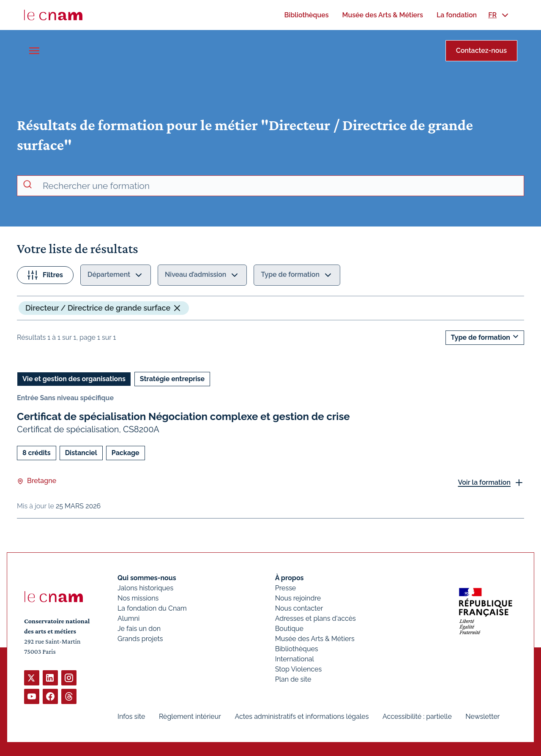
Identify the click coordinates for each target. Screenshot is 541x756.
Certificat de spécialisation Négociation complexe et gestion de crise (183, 416)
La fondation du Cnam (152, 608)
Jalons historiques (145, 588)
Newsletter (482, 716)
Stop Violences (299, 669)
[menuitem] (306, 15)
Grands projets (140, 639)
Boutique (289, 629)
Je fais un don (139, 629)
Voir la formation (484, 482)
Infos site (131, 716)
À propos (290, 578)
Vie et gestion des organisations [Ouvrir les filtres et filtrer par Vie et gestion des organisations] (74, 379)
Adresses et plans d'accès (316, 618)
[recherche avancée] (280, 186)
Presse (286, 588)
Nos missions (138, 598)
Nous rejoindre (298, 598)
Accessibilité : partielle (417, 716)
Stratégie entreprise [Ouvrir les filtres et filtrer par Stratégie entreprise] (172, 379)
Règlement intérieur (190, 716)
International (295, 659)
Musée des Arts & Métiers (315, 639)
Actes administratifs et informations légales (302, 716)
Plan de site (293, 679)
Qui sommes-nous (147, 578)
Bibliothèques (297, 649)
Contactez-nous (481, 50)
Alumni (128, 618)
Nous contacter (299, 608)
